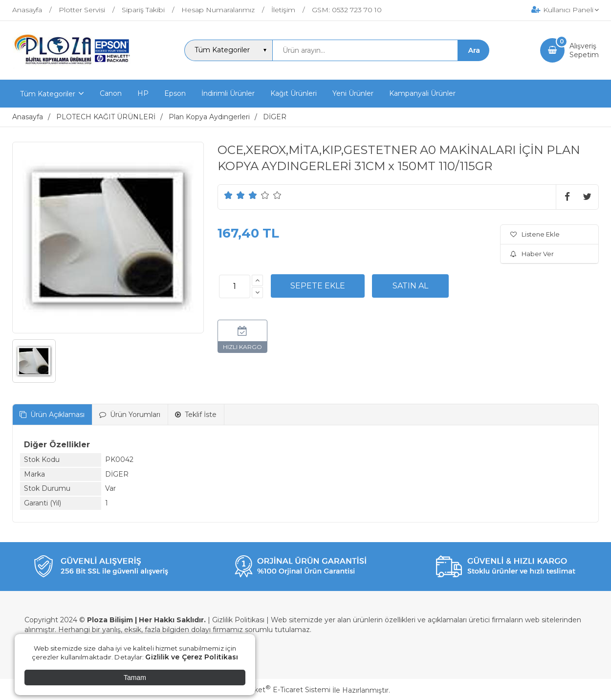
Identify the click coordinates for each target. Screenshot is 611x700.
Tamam (135, 678)
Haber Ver (532, 254)
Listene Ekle (535, 234)
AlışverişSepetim (584, 50)
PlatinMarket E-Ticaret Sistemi (276, 690)
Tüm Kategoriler (48, 94)
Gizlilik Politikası (238, 620)
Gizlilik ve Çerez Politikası (192, 657)
